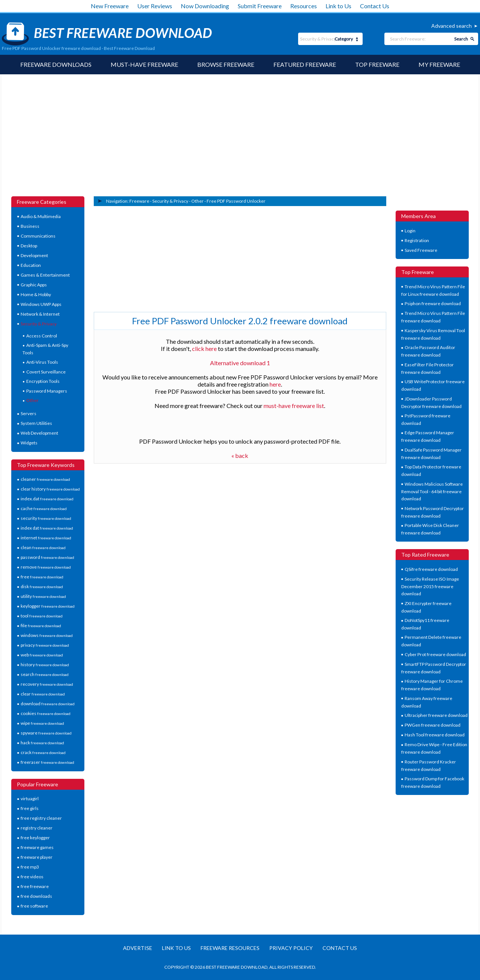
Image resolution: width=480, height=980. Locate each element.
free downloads (36, 896)
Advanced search (451, 26)
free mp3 (30, 867)
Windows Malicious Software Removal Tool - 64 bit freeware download (432, 491)
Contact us (340, 948)
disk (42, 586)
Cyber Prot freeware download (435, 654)
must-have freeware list (294, 406)
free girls (30, 808)
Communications (38, 236)
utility (43, 596)
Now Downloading (205, 6)
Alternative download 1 (240, 363)
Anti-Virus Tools (42, 362)
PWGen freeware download (433, 725)
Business (30, 226)
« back (240, 455)
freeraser (47, 762)
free (42, 577)
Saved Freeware (421, 250)
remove (46, 567)
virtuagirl (30, 799)
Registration (417, 240)
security (46, 518)
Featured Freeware (305, 64)
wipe (42, 723)
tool (42, 616)
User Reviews (155, 6)
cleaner (45, 479)
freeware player (37, 857)
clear (43, 694)
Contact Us (375, 6)
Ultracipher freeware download (436, 715)
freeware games (37, 847)
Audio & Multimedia (41, 216)
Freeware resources (230, 948)
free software (34, 906)
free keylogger (35, 838)
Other (32, 400)
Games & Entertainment (45, 275)
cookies (46, 713)
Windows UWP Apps (41, 304)
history (45, 665)
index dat (47, 528)
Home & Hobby (36, 294)
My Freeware (439, 64)
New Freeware (110, 6)
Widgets (29, 443)
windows (47, 635)
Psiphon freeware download (433, 303)
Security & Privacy (39, 324)
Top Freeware (377, 64)
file (41, 625)
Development (34, 255)
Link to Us (338, 6)
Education (31, 265)
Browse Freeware (226, 64)
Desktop (29, 246)
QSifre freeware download (431, 569)
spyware (46, 733)
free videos (32, 877)
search (45, 674)
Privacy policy (291, 948)
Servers (28, 413)
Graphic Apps (34, 285)
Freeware (139, 201)
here (275, 384)
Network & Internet (40, 314)
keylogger (48, 606)
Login (410, 231)
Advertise (138, 948)
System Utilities (36, 423)
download (48, 704)
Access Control (42, 336)
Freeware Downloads (56, 64)
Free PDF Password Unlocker (236, 201)
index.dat (47, 499)
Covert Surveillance (46, 372)
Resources (304, 6)
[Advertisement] (240, 140)
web (42, 655)
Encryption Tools (43, 381)
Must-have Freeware (144, 64)
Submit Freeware (260, 6)
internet (46, 538)
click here (204, 348)
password (47, 557)
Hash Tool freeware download (435, 735)
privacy (45, 645)
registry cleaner (37, 828)
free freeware (35, 886)
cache (44, 508)
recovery (47, 684)
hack (42, 743)
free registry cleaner (41, 818)
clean (43, 547)
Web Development (39, 433)
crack (43, 752)
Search (461, 39)
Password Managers (47, 391)
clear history (50, 489)
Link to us (176, 948)
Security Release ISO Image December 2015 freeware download (430, 586)
